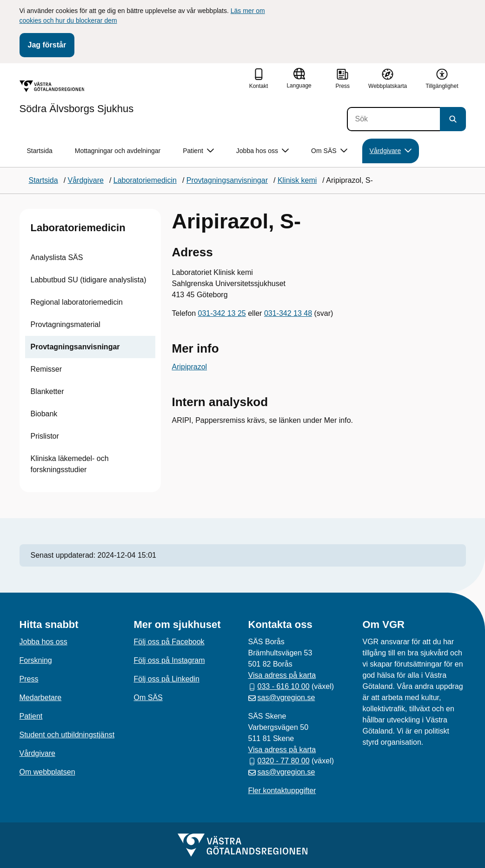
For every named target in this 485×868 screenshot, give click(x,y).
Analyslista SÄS (57, 257)
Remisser (47, 369)
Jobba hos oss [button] (262, 151)
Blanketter (47, 391)
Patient (31, 716)
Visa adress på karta (282, 675)
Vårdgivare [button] (391, 151)
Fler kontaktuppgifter (282, 791)
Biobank (44, 414)
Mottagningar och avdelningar (118, 151)
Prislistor (45, 436)
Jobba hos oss (43, 642)
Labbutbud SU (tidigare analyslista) (89, 280)
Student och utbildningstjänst (67, 735)
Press (29, 679)
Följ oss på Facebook (169, 642)
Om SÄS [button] (329, 151)
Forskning (36, 660)
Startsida (40, 151)
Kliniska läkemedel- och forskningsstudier (70, 464)
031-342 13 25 (222, 313)
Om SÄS (148, 698)
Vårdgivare (37, 753)
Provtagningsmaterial (66, 324)
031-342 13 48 (288, 313)
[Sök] (393, 119)
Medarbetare (41, 698)
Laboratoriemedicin (78, 228)
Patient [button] (198, 151)
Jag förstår (47, 45)
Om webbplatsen (47, 772)
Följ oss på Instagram (169, 660)
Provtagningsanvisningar (75, 347)
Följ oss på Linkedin (167, 679)
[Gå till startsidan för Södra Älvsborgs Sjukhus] (77, 97)
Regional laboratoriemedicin (77, 302)
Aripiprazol (190, 367)
